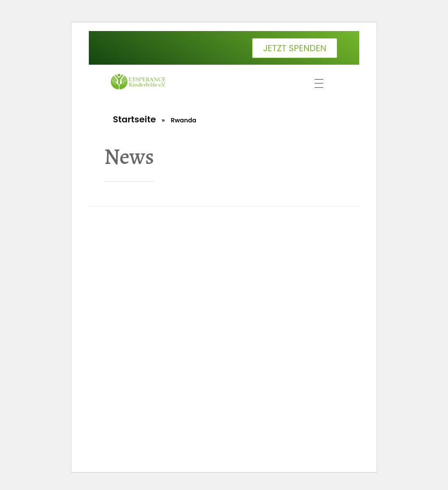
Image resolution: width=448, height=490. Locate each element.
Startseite (134, 119)
